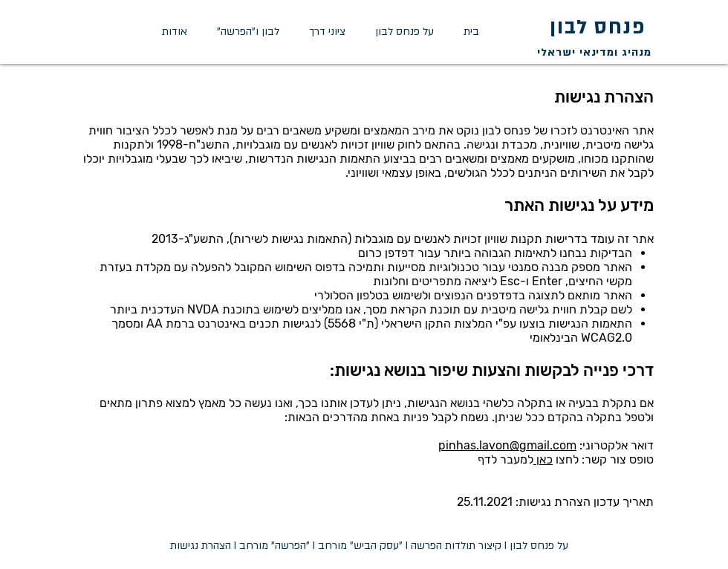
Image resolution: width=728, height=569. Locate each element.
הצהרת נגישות (201, 546)
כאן (543, 459)
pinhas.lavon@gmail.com (507, 445)
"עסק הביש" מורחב (360, 546)
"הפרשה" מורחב (274, 546)
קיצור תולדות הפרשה (456, 546)
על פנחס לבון (539, 546)
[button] (327, 32)
